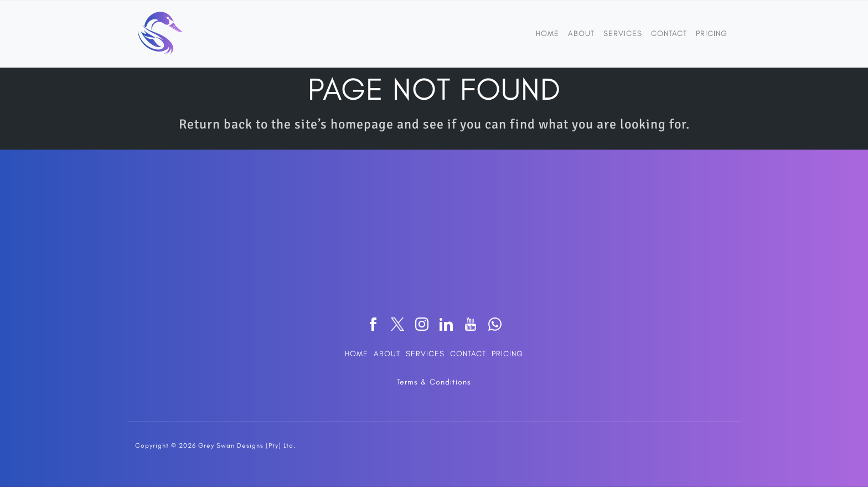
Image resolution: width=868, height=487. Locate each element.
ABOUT (387, 354)
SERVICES (425, 354)
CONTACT (468, 354)
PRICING (507, 354)
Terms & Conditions (434, 382)
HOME (356, 354)
